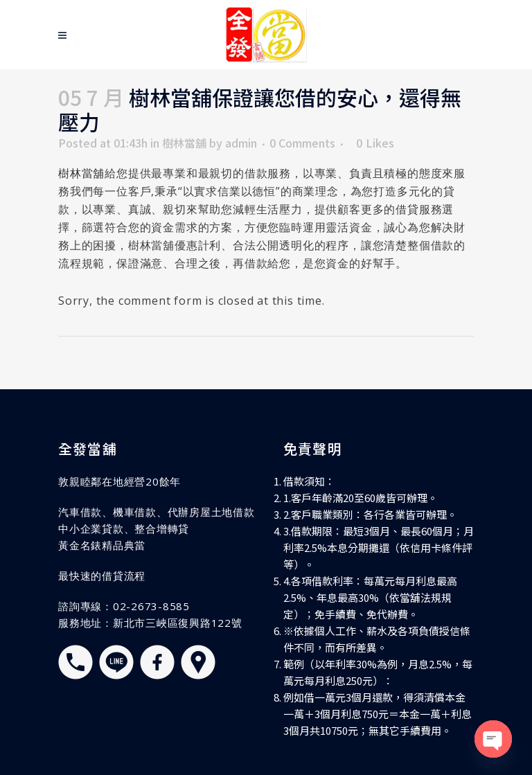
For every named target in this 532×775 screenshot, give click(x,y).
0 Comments (302, 143)
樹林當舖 (184, 143)
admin (241, 143)
